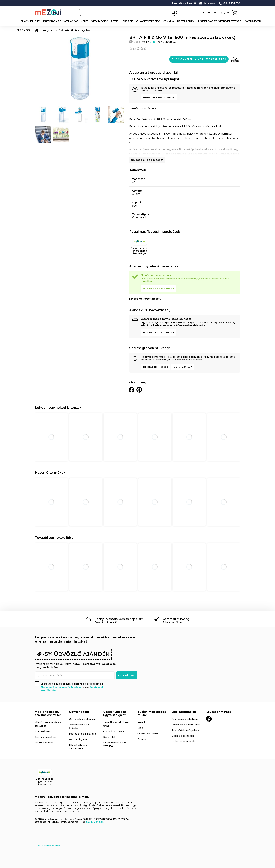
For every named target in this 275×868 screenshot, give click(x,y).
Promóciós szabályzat (185, 719)
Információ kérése (155, 367)
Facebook (209, 719)
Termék (134, 109)
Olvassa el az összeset (147, 160)
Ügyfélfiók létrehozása (82, 719)
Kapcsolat (210, 3)
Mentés (235, 61)
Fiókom (207, 12)
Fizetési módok (151, 109)
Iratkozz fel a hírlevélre (83, 734)
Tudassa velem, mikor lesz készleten (199, 59)
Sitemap (142, 739)
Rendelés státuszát (184, 3)
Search (173, 12)
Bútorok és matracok (57, 21)
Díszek (121, 21)
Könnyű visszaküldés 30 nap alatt (119, 619)
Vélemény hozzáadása (158, 289)
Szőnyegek (93, 21)
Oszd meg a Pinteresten (139, 390)
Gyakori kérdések (148, 733)
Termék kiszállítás (46, 737)
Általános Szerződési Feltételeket (61, 687)
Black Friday (29, 21)
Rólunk (142, 722)
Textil (109, 21)
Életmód (255, 21)
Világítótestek (140, 21)
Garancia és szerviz (115, 731)
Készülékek (176, 21)
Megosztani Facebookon (132, 390)
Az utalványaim (78, 739)
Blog (140, 728)
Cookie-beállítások (183, 736)
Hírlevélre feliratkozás (159, 97)
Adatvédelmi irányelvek (185, 730)
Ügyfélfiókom (79, 712)
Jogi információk (184, 712)
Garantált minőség (176, 619)
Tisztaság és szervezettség (207, 21)
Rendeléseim (43, 731)
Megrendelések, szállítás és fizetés (48, 713)
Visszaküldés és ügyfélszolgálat (115, 713)
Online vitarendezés (183, 741)
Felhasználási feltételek (186, 725)
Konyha (160, 21)
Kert (79, 21)
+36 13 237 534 (231, 3)
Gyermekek (238, 21)
